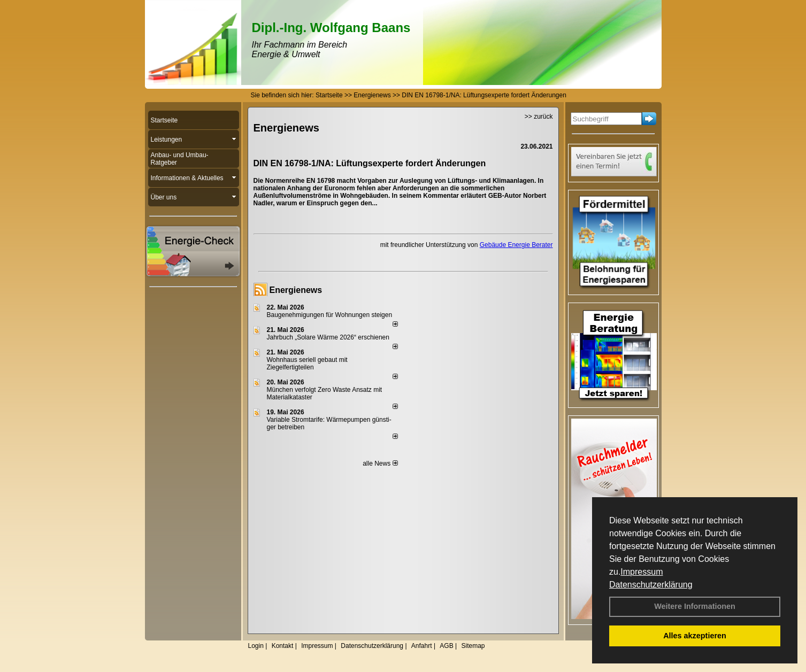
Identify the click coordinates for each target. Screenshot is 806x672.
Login (256, 646)
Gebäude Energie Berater (516, 245)
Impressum (642, 572)
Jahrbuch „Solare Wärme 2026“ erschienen (328, 337)
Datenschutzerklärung (651, 585)
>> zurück (539, 117)
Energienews (296, 290)
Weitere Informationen (695, 606)
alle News (380, 464)
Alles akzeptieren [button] (695, 636)
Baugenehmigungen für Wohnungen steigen (330, 315)
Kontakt (283, 646)
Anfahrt (422, 646)
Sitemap (473, 646)
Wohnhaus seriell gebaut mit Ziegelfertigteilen (307, 364)
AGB (446, 646)
